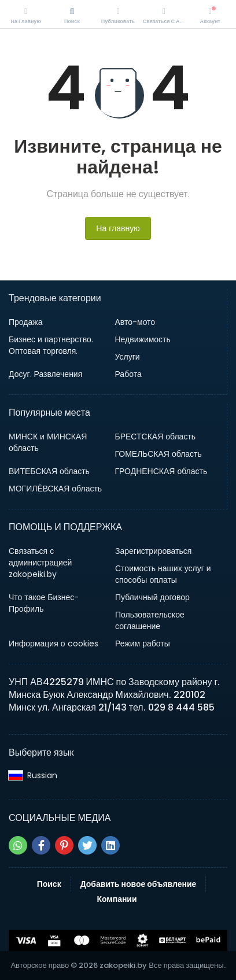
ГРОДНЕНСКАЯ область (161, 471)
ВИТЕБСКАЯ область (49, 471)
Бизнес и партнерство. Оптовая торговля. (51, 345)
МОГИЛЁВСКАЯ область (55, 489)
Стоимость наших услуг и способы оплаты (163, 574)
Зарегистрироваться (153, 551)
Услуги (128, 357)
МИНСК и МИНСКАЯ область (48, 442)
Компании (117, 899)
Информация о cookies (54, 644)
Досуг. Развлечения (45, 374)
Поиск (49, 884)
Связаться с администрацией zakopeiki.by (40, 563)
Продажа (25, 322)
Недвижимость (143, 339)
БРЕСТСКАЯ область (156, 437)
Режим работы (143, 644)
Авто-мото (135, 322)
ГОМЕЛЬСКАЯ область (158, 454)
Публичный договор (152, 597)
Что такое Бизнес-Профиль (44, 603)
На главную (118, 228)
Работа (128, 374)
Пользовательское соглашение (150, 620)
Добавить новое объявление (139, 884)
